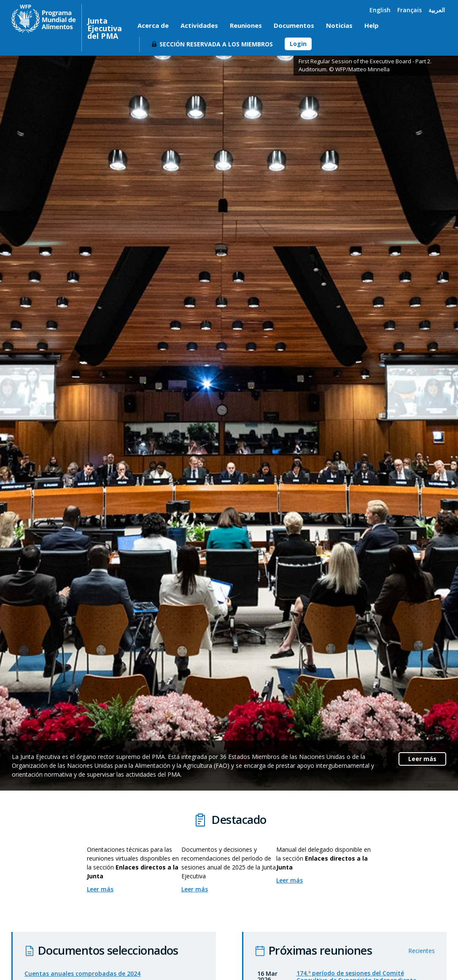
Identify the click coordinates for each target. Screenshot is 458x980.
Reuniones (246, 25)
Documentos (294, 25)
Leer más (422, 759)
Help (372, 25)
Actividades (199, 25)
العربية (437, 10)
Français (410, 10)
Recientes (422, 960)
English (380, 10)
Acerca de (153, 25)
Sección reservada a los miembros (216, 44)
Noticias (339, 25)
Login (298, 44)
